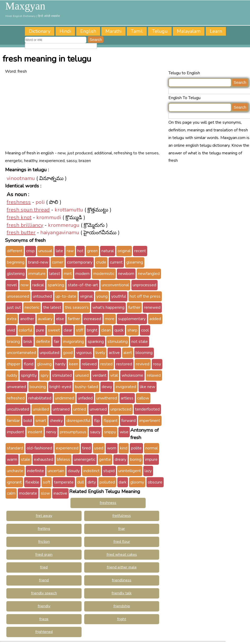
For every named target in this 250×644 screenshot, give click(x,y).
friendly (44, 606)
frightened (44, 632)
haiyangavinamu (60, 233)
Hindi (65, 31)
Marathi (113, 31)
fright (122, 619)
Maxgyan (25, 6)
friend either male (122, 567)
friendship (122, 606)
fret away (44, 516)
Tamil (137, 31)
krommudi (49, 217)
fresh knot (19, 217)
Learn (216, 31)
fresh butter (21, 233)
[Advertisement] (84, 112)
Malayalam (189, 31)
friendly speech (44, 593)
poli (40, 202)
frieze (44, 619)
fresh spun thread (28, 210)
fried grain (44, 555)
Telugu (160, 31)
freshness (19, 202)
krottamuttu (69, 210)
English (88, 31)
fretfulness (122, 516)
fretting (44, 529)
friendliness (122, 580)
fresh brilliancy (25, 225)
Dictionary (40, 31)
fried (44, 567)
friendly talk (122, 593)
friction (44, 542)
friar (122, 529)
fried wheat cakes (122, 555)
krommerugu (64, 225)
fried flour (122, 542)
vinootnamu (21, 178)
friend (44, 580)
